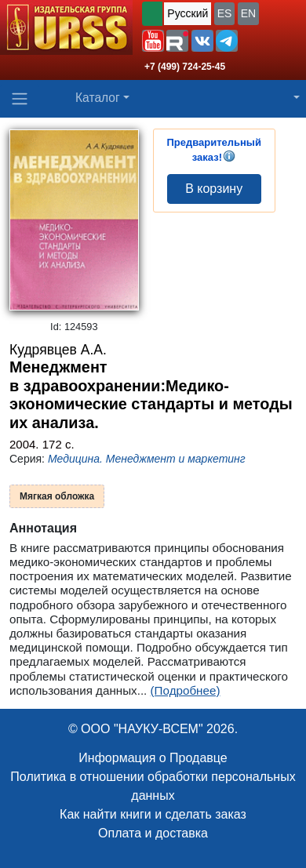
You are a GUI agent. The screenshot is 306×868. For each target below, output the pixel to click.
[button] (153, 41)
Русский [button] (188, 13)
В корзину (214, 189)
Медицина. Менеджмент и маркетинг (147, 459)
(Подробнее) (186, 690)
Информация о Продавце (153, 758)
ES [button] (225, 13)
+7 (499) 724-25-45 (185, 67)
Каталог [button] (98, 98)
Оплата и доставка (153, 833)
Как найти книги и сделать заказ (153, 814)
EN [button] (248, 13)
